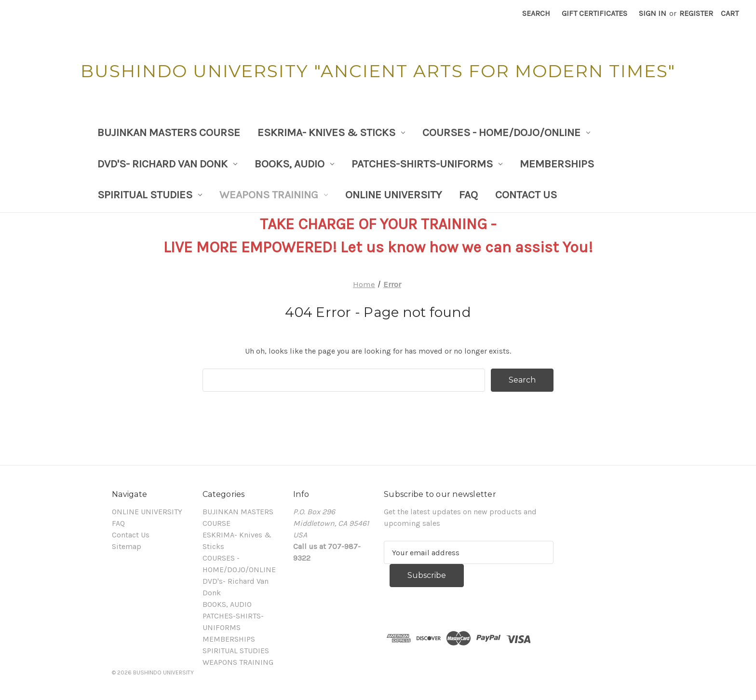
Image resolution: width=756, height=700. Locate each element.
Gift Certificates (594, 13)
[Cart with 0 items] (730, 14)
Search (536, 13)
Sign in (653, 13)
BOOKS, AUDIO (294, 164)
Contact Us (526, 195)
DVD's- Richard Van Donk (167, 164)
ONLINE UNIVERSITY (393, 195)
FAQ (468, 195)
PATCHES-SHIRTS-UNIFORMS (427, 164)
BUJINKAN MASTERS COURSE (169, 132)
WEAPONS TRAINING (274, 195)
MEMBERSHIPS (557, 164)
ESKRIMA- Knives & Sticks (331, 132)
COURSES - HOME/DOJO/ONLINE (506, 132)
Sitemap (127, 546)
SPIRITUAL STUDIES (150, 195)
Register (696, 13)
